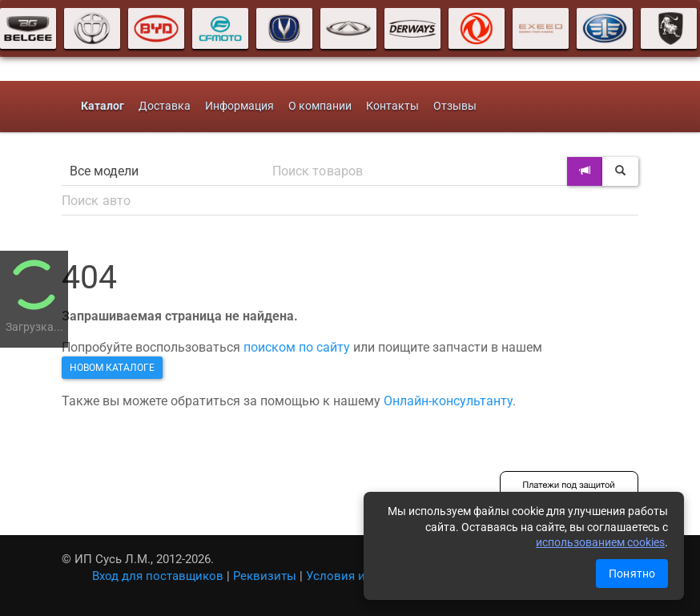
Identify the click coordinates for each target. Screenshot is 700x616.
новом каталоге (112, 368)
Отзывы (455, 106)
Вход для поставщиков (158, 576)
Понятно (632, 574)
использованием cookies (600, 542)
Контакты (392, 106)
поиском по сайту (297, 347)
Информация (239, 106)
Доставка (165, 106)
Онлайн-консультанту (448, 401)
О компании (320, 106)
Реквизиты (265, 576)
